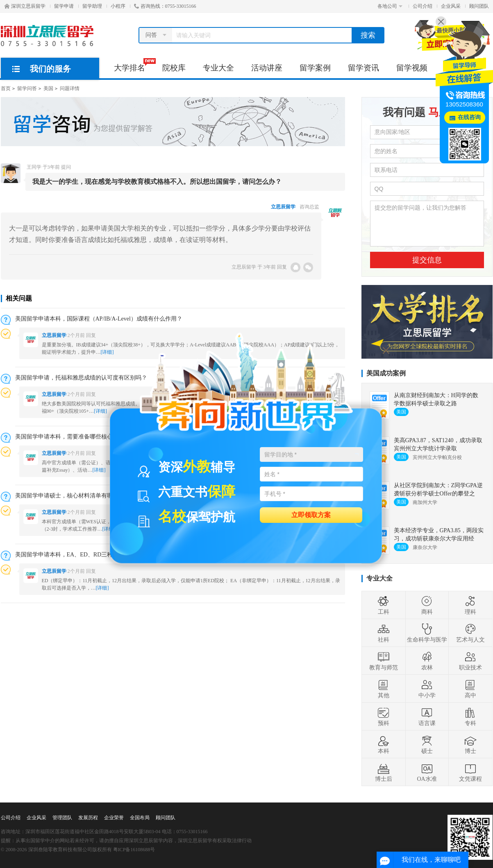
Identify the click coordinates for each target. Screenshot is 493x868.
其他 (384, 689)
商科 (427, 605)
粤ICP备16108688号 (134, 850)
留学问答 (27, 88)
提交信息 (427, 260)
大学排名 (134, 65)
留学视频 (412, 68)
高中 (470, 689)
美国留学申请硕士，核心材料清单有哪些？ (70, 496)
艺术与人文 (470, 633)
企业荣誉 (114, 818)
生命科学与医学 (427, 633)
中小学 (427, 689)
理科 (470, 605)
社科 (384, 633)
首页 (6, 88)
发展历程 (88, 818)
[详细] (99, 470)
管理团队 (62, 818)
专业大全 (218, 68)
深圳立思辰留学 (25, 6)
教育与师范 (384, 661)
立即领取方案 (311, 514)
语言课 (427, 717)
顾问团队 (479, 6)
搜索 (368, 35)
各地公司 (390, 6)
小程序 (118, 6)
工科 (384, 605)
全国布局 (140, 818)
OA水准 (427, 772)
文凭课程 (470, 772)
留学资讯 (364, 68)
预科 (384, 717)
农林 (427, 661)
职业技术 (470, 661)
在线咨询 (469, 117)
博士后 (384, 772)
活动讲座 (267, 68)
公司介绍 (423, 6)
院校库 (174, 68)
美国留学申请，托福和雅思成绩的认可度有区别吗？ (81, 378)
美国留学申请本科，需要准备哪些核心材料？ (73, 437)
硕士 (427, 744)
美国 (48, 88)
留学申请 (64, 6)
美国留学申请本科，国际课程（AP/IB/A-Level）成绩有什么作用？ (99, 319)
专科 (470, 717)
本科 (384, 744)
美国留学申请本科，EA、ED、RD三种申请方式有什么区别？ (93, 555)
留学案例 (315, 68)
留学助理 (92, 6)
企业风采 (451, 6)
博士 (470, 744)
